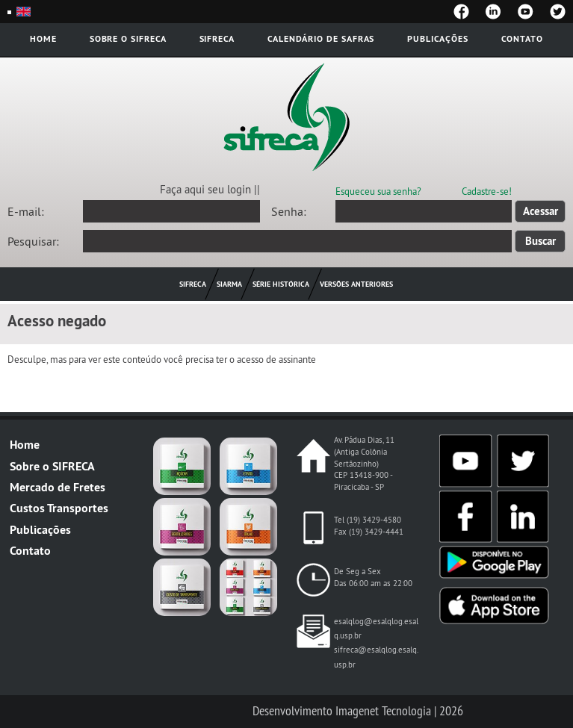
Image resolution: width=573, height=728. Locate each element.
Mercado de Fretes (58, 487)
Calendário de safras (321, 38)
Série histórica (281, 284)
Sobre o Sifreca (128, 38)
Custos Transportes (59, 508)
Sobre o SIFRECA (52, 466)
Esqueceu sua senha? (378, 191)
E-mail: (26, 211)
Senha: (289, 211)
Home (43, 38)
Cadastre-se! (487, 191)
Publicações (437, 38)
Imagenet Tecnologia (383, 711)
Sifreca (217, 38)
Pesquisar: (33, 241)
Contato (522, 38)
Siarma (229, 284)
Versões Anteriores (356, 284)
